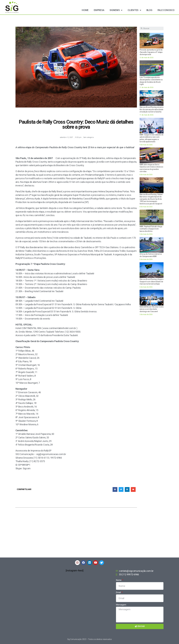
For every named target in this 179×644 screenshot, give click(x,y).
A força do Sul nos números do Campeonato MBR (151, 255)
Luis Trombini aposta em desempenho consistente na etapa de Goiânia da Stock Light (151, 81)
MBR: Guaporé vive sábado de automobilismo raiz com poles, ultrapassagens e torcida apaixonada (151, 138)
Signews (116, 10)
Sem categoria (88, 137)
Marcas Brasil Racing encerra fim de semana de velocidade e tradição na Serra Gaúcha (151, 109)
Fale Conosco (166, 10)
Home (85, 10)
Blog (149, 10)
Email (119, 592)
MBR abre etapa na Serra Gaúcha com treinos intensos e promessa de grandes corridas (151, 168)
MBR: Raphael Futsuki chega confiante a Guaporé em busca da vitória (151, 229)
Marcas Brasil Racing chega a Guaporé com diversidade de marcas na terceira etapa (151, 282)
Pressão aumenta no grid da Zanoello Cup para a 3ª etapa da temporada (151, 52)
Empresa (99, 10)
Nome (119, 580)
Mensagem (121, 605)
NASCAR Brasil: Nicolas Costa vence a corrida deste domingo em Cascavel (152, 309)
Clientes (134, 10)
